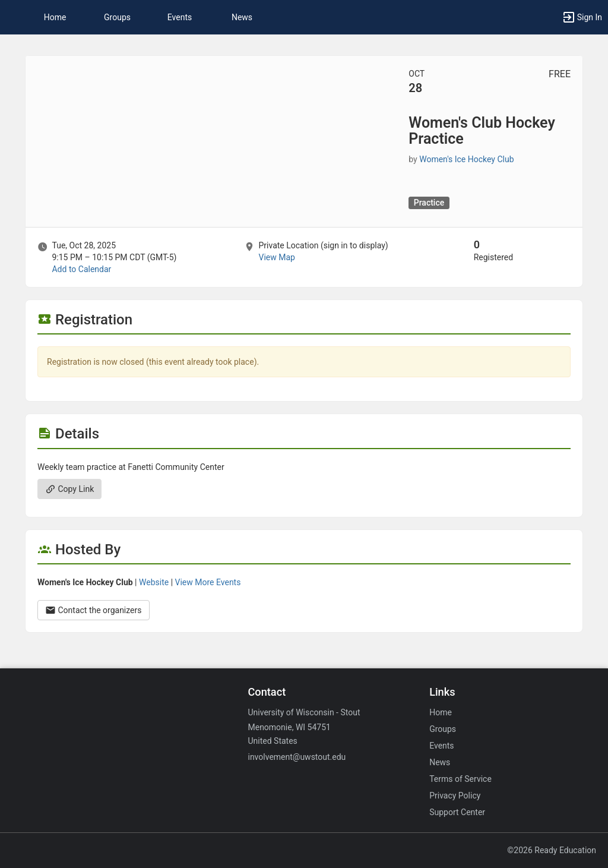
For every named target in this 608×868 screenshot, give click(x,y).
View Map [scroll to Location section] (276, 257)
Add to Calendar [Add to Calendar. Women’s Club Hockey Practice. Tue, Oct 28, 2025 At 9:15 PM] (81, 269)
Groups (117, 17)
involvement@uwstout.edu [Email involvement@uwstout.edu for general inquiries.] (297, 757)
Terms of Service (460, 779)
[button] (15, 17)
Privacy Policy (455, 796)
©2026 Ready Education (552, 850)
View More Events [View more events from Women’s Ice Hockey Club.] (208, 582)
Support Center (457, 812)
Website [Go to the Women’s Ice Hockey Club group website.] (154, 582)
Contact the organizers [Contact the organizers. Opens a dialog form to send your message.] (94, 610)
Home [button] (55, 17)
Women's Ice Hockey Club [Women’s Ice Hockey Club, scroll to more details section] (466, 159)
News (242, 17)
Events (180, 17)
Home (441, 712)
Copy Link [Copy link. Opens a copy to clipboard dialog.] (69, 489)
